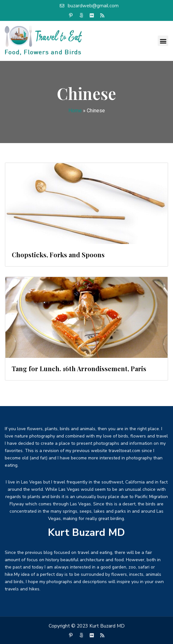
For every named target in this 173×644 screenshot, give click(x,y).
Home (75, 111)
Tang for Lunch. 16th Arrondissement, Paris (79, 368)
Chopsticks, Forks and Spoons (58, 255)
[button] (163, 41)
